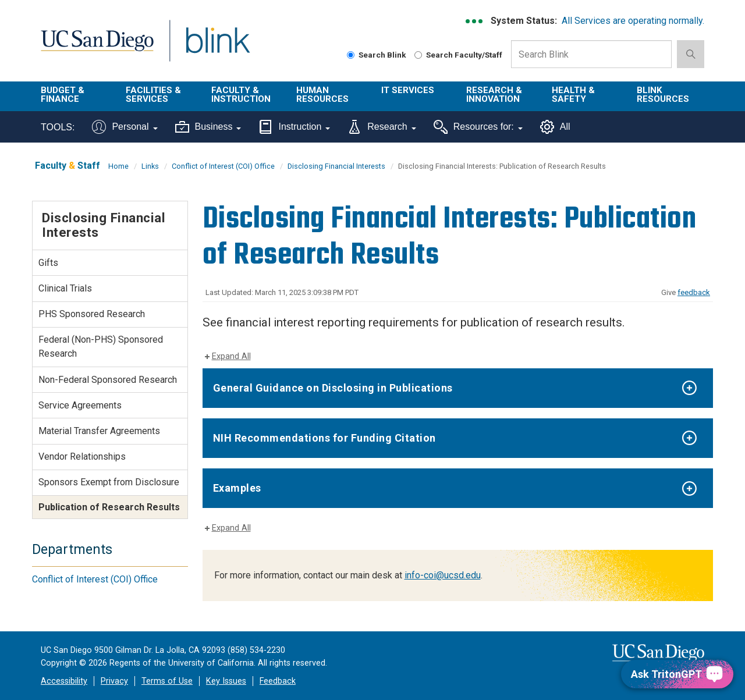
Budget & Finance (63, 95)
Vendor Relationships (82, 456)
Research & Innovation (494, 95)
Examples (237, 488)
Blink (217, 47)
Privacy (114, 681)
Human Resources (322, 95)
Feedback (278, 681)
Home (118, 166)
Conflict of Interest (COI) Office (223, 166)
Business (208, 127)
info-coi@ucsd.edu (443, 575)
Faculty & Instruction (241, 95)
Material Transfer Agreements (99, 431)
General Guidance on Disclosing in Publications (333, 388)
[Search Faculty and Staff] (418, 55)
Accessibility (64, 681)
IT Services (408, 90)
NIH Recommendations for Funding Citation (324, 438)
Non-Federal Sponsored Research (108, 380)
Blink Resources (663, 95)
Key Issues (226, 681)
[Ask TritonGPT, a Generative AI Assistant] (677, 674)
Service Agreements (80, 405)
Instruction (294, 127)
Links (150, 166)
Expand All (231, 356)
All (555, 127)
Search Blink (377, 55)
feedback (694, 292)
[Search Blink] (351, 55)
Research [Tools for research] (382, 127)
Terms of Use (167, 681)
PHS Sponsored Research (92, 314)
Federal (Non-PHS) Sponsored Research (101, 347)
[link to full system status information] (475, 21)
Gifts (48, 263)
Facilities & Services (153, 95)
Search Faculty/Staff (458, 55)
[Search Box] (591, 54)
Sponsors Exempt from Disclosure (109, 482)
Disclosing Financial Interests (336, 166)
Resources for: (478, 127)
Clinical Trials (65, 288)
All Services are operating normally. (633, 21)
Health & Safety (573, 95)
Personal (125, 127)
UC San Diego (97, 47)
